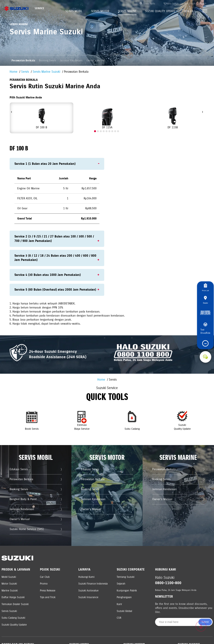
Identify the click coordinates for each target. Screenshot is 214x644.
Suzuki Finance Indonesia (93, 584)
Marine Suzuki (10, 591)
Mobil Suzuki (9, 577)
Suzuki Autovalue (88, 591)
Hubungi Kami (86, 577)
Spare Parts (147, 4)
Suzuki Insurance (88, 597)
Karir (119, 604)
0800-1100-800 (168, 583)
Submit (205, 622)
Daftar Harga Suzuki (13, 597)
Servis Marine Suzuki (46, 72)
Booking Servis (48, 61)
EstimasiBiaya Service (87, 430)
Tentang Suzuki (126, 577)
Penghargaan (124, 597)
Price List (205, 284)
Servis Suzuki (9, 611)
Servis (25, 72)
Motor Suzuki (9, 584)
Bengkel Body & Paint (26, 509)
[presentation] (12, 112)
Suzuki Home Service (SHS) (28, 533)
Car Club (45, 577)
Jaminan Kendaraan (71, 61)
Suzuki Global (124, 611)
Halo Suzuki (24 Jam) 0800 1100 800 (185, 4)
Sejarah (121, 584)
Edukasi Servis (22, 485)
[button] (95, 131)
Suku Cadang (127, 430)
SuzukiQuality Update (167, 430)
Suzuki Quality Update (160, 11)
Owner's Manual (96, 61)
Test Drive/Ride (205, 332)
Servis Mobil (74, 11)
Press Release (48, 591)
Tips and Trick (48, 597)
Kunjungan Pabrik (127, 591)
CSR (119, 618)
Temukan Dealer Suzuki (15, 604)
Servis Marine (127, 11)
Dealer (188, 11)
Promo (44, 584)
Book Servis (47, 430)
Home (14, 72)
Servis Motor (100, 11)
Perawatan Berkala (23, 61)
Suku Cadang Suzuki (13, 618)
